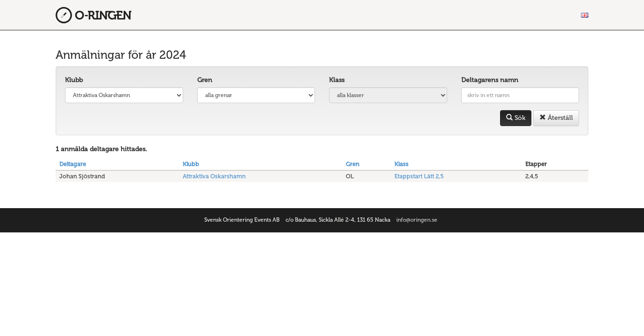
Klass (337, 80)
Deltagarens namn (490, 80)
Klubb (74, 80)
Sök (516, 118)
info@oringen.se (417, 220)
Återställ (556, 118)
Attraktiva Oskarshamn (214, 176)
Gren (205, 80)
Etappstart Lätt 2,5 (419, 176)
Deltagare (73, 164)
